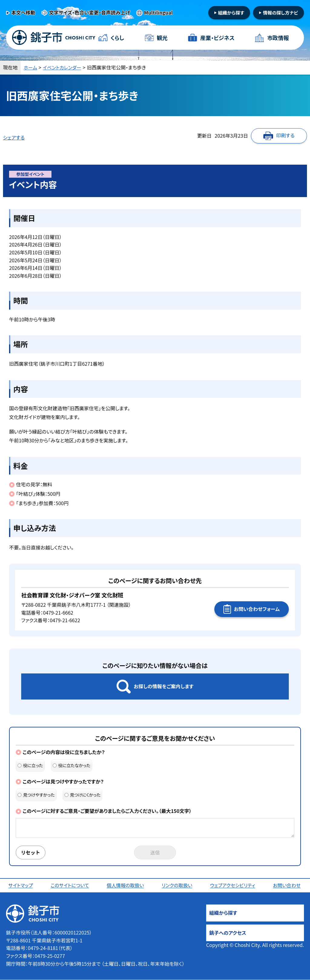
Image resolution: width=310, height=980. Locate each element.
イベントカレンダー (63, 67)
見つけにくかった (83, 795)
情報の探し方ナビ (280, 13)
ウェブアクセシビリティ (233, 886)
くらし (117, 38)
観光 (162, 38)
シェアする (14, 137)
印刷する (285, 135)
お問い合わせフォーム (257, 609)
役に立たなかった (72, 765)
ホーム (31, 67)
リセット (31, 853)
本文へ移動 (23, 12)
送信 (155, 853)
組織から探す (231, 13)
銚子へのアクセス (228, 933)
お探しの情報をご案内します (164, 686)
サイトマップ (21, 886)
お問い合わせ (287, 886)
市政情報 (278, 38)
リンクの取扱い (177, 886)
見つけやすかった (36, 795)
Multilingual (158, 12)
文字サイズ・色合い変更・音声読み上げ (90, 12)
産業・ (217, 38)
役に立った (30, 765)
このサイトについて (70, 886)
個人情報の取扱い (126, 886)
